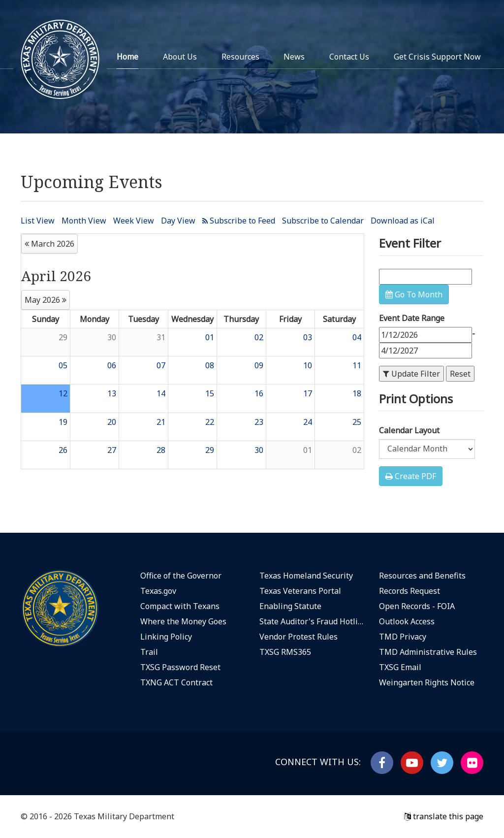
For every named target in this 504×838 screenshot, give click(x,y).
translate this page (444, 816)
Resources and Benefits (422, 576)
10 (308, 365)
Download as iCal (403, 221)
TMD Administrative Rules (428, 652)
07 (161, 365)
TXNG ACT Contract (176, 682)
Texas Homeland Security (306, 576)
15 (210, 393)
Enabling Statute (290, 606)
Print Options (416, 399)
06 (112, 365)
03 (308, 337)
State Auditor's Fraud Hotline (312, 621)
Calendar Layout (409, 430)
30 (112, 337)
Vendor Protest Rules (299, 637)
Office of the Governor (181, 576)
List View (38, 221)
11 (357, 365)
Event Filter (410, 243)
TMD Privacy (403, 637)
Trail (149, 652)
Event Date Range (412, 318)
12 (63, 393)
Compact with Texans (180, 606)
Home (127, 57)
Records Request (409, 591)
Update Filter (411, 374)
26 (63, 450)
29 (63, 337)
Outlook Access (407, 621)
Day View (178, 221)
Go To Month (414, 294)
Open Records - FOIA (417, 606)
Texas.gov (158, 591)
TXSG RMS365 (285, 652)
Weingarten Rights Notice (427, 682)
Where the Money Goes (183, 621)
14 (161, 393)
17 (308, 393)
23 (259, 422)
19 (63, 422)
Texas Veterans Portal (300, 591)
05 (63, 365)
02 (259, 337)
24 (308, 422)
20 (112, 422)
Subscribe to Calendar (323, 221)
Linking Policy (166, 637)
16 (259, 393)
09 (259, 365)
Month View (84, 221)
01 (210, 337)
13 (112, 393)
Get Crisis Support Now (437, 57)
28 (161, 450)
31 (161, 337)
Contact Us (349, 57)
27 (112, 450)
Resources (240, 57)
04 (357, 337)
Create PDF (411, 476)
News (294, 57)
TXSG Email (400, 667)
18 (357, 393)
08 (210, 365)
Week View (134, 221)
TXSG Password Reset (180, 667)
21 (161, 422)
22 (210, 422)
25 (357, 422)
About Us (180, 57)
